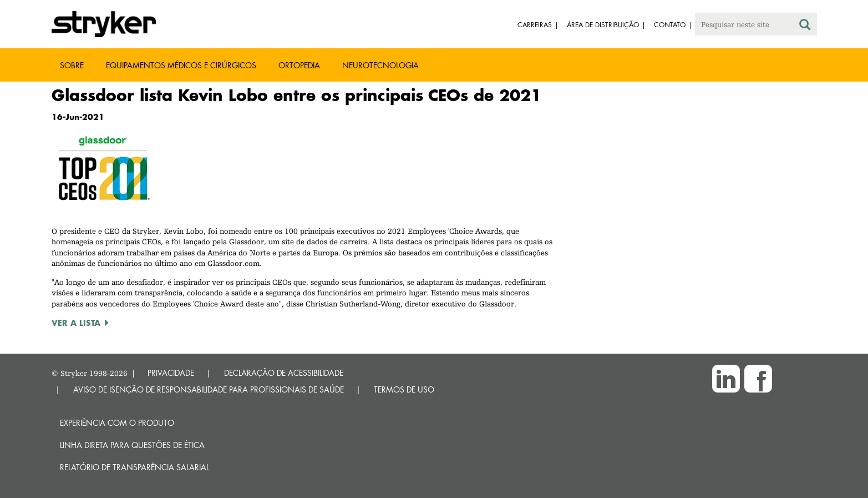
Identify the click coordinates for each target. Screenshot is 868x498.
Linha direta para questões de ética (132, 445)
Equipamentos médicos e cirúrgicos (181, 65)
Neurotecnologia (380, 65)
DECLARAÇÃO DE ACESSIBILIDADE (284, 373)
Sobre (72, 65)
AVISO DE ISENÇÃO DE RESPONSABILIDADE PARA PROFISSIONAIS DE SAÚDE (209, 389)
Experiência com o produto (117, 423)
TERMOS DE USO (404, 389)
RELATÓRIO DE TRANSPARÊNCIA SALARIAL (134, 467)
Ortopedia (299, 65)
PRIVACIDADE (171, 373)
